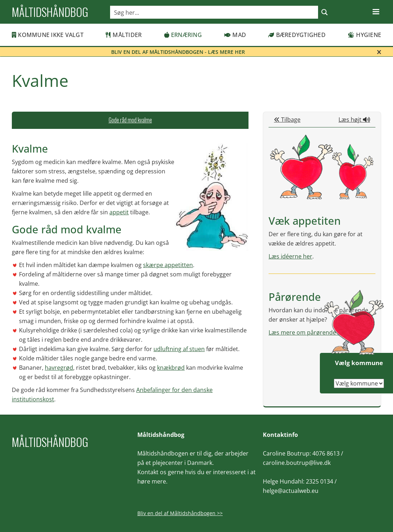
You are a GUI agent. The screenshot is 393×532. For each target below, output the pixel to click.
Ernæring (183, 35)
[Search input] (214, 12)
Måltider (124, 35)
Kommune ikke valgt (48, 35)
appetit (119, 212)
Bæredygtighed (297, 35)
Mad (235, 35)
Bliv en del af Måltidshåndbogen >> (180, 513)
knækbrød (171, 368)
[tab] (130, 120)
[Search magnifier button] (325, 12)
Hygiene (364, 35)
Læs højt (354, 120)
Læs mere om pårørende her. (308, 332)
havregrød (59, 368)
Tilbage (287, 120)
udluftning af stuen (179, 349)
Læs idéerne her (290, 256)
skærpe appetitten (168, 265)
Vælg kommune (359, 363)
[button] (376, 12)
